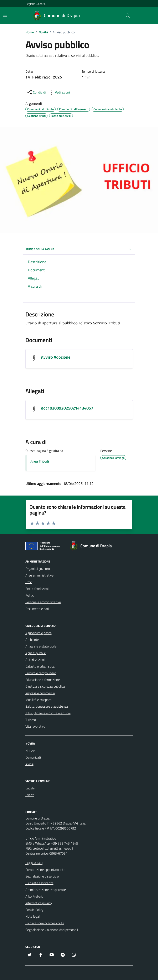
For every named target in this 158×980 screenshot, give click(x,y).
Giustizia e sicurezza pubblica (45, 686)
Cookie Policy (34, 910)
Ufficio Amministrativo (41, 838)
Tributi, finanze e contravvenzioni (48, 713)
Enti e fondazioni (37, 589)
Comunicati (33, 757)
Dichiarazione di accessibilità (45, 923)
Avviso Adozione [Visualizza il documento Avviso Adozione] (56, 357)
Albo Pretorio (34, 896)
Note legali (33, 916)
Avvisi (29, 764)
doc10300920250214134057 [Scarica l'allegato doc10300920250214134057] (67, 408)
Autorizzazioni (35, 660)
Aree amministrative (39, 575)
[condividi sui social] (36, 92)
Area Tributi (40, 461)
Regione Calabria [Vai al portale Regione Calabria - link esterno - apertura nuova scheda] (35, 4)
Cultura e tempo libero (41, 673)
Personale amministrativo (43, 602)
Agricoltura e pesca (39, 633)
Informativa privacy (39, 903)
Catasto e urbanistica (40, 666)
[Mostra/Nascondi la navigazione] (5, 15)
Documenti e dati (37, 609)
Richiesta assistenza (39, 883)
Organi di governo (38, 569)
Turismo (31, 720)
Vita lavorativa (35, 726)
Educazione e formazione (43, 680)
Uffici (29, 582)
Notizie (30, 751)
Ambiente (32, 640)
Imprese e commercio (40, 693)
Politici (30, 595)
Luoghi (30, 788)
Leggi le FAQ (34, 863)
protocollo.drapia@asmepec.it (53, 848)
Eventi (30, 795)
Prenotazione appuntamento (45, 870)
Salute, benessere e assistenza (47, 706)
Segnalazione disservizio (42, 876)
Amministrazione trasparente (46, 890)
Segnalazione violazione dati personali (52, 930)
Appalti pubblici (36, 653)
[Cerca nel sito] (128, 16)
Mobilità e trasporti (38, 700)
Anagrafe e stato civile (41, 646)
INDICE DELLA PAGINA (79, 249)
